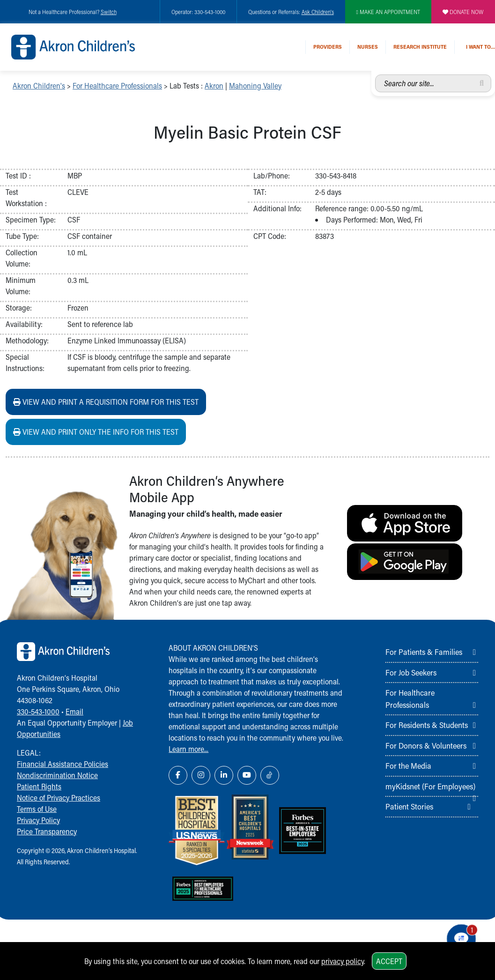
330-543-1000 (38, 711)
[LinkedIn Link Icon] (224, 775)
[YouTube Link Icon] (247, 775)
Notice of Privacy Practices (59, 798)
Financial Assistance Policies (63, 764)
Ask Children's (318, 12)
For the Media (408, 765)
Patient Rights (39, 786)
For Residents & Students (427, 725)
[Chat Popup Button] (461, 939)
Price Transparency (47, 831)
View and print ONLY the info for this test (96, 432)
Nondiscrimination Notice (57, 775)
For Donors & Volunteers (426, 745)
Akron (214, 85)
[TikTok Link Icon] (270, 775)
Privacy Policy (38, 820)
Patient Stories (409, 806)
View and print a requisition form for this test (106, 402)
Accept (389, 961)
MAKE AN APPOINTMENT (388, 12)
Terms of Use (37, 809)
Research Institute (420, 47)
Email (74, 711)
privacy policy (343, 961)
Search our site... (375, 75)
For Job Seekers (411, 672)
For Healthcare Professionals (117, 85)
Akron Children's (39, 85)
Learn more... (188, 749)
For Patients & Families (424, 652)
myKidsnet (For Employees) (430, 786)
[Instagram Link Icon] (201, 775)
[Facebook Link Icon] (178, 775)
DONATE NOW (463, 12)
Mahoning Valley (255, 85)
